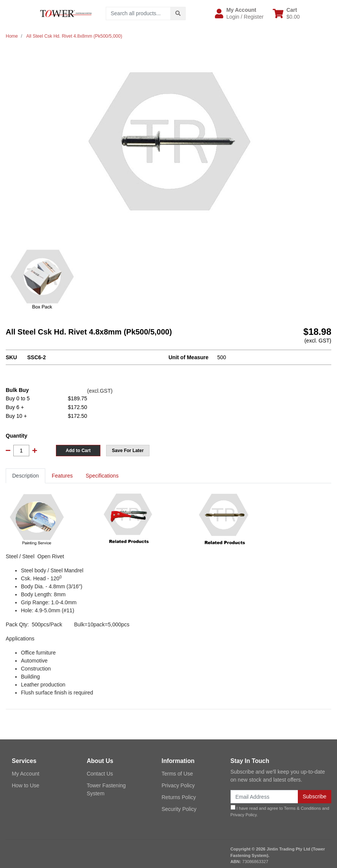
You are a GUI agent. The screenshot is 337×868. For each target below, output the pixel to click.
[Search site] (178, 14)
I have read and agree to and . (280, 811)
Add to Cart (78, 451)
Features (62, 476)
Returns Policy (179, 797)
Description (25, 476)
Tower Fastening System (106, 789)
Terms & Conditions (303, 808)
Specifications (102, 476)
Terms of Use (177, 774)
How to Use (25, 785)
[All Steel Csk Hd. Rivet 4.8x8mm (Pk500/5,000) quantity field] (21, 451)
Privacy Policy (178, 785)
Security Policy (179, 809)
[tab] (25, 476)
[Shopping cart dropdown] (286, 13)
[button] (239, 13)
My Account (25, 774)
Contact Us (100, 774)
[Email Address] (264, 797)
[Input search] (138, 14)
